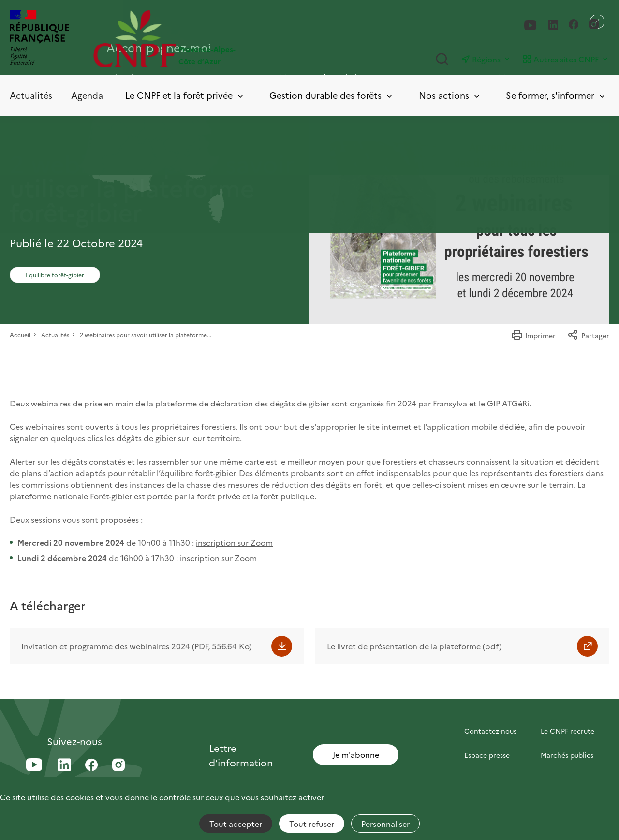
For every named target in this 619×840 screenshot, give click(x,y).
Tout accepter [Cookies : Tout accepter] (236, 824)
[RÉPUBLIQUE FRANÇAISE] (39, 38)
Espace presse (487, 755)
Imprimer (533, 335)
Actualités (31, 95)
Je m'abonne (356, 754)
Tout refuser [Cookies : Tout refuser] (312, 824)
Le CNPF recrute (567, 731)
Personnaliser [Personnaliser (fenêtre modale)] (385, 824)
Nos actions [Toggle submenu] (450, 96)
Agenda (87, 95)
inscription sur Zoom (234, 542)
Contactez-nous (490, 731)
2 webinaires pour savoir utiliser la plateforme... (146, 335)
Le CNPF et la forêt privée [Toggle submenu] (185, 96)
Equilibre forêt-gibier (55, 275)
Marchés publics (567, 755)
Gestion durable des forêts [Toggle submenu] (332, 96)
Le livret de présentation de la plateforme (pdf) (414, 646)
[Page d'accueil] (201, 38)
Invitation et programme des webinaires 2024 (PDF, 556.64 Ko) (136, 646)
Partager (588, 335)
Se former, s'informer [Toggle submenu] (556, 96)
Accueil (20, 335)
